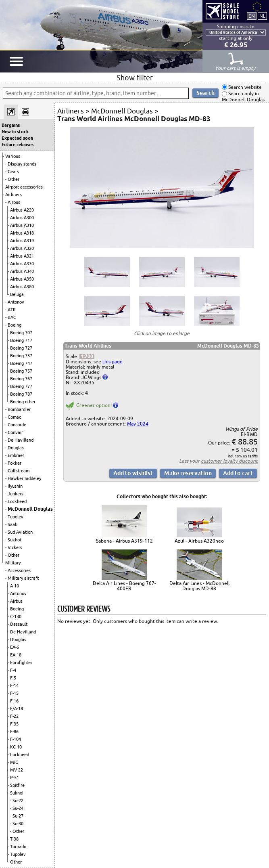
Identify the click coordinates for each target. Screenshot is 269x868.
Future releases (18, 145)
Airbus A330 (22, 264)
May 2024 (138, 424)
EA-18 (16, 655)
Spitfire (17, 785)
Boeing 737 (21, 356)
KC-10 (16, 747)
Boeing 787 (21, 394)
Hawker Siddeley (24, 478)
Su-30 (18, 824)
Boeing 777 (21, 386)
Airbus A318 (22, 233)
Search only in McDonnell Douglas (243, 97)
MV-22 (17, 770)
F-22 (14, 716)
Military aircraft (23, 578)
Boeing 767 (21, 379)
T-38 (14, 839)
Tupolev (16, 517)
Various (13, 156)
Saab (13, 524)
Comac (14, 417)
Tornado (18, 847)
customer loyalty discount (229, 461)
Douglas (16, 448)
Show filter (135, 78)
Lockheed (17, 501)
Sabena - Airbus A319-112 (124, 541)
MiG (14, 762)
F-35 (14, 724)
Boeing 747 (21, 363)
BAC (12, 317)
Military (13, 563)
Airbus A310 (22, 225)
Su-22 (18, 801)
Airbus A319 (22, 241)
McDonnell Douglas (30, 509)
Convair (15, 432)
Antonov (16, 302)
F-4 (13, 670)
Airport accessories (24, 187)
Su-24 (18, 808)
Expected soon (17, 138)
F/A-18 (17, 709)
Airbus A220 (22, 210)
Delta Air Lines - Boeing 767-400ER (124, 586)
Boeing (15, 325)
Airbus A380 (22, 287)
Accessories (19, 570)
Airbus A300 (22, 218)
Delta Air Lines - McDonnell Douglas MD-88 (199, 586)
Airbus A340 (22, 271)
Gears (13, 172)
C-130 (16, 616)
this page (113, 362)
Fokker (15, 463)
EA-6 (15, 647)
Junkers (16, 494)
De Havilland (21, 440)
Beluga (17, 294)
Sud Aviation (20, 532)
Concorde (17, 425)
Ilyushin (15, 486)
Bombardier (19, 409)
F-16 (14, 701)
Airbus (14, 202)
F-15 (14, 693)
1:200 (87, 356)
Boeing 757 (21, 371)
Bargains (11, 125)
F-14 (14, 686)
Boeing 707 (21, 333)
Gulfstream (19, 471)
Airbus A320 (22, 248)
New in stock (15, 132)
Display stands (22, 164)
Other (14, 179)
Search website (244, 87)
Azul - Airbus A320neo (199, 541)
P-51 (15, 778)
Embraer (16, 455)
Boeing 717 (21, 340)
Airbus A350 (22, 279)
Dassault (19, 624)
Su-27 (18, 816)
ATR (12, 310)
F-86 (14, 732)
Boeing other (23, 402)
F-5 (13, 678)
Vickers (15, 547)
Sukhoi (14, 540)
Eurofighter (21, 663)
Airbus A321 (22, 256)
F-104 (16, 739)
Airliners (14, 195)
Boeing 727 (21, 348)
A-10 (15, 586)
